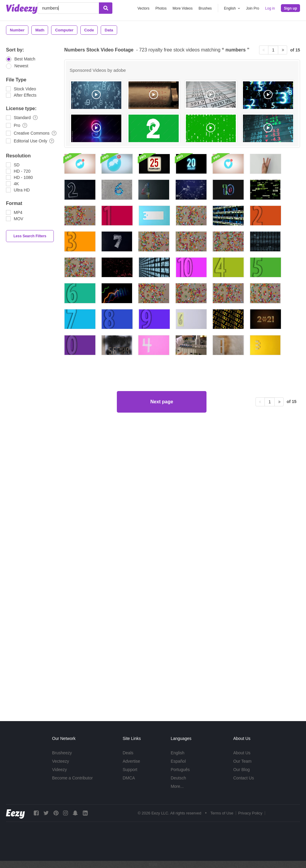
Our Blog (241, 770)
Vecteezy (61, 761)
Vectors (143, 8)
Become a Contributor (72, 778)
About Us (242, 753)
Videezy (59, 770)
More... (177, 786)
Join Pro (253, 8)
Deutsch (178, 778)
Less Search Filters (30, 236)
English (178, 753)
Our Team (242, 761)
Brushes (205, 8)
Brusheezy (62, 753)
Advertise (131, 761)
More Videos (182, 8)
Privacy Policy (250, 813)
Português (180, 770)
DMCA (129, 778)
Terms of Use (222, 813)
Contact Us (243, 778)
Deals (128, 753)
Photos (161, 8)
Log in (270, 8)
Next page (162, 686)
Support (130, 770)
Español (178, 761)
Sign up (290, 8)
